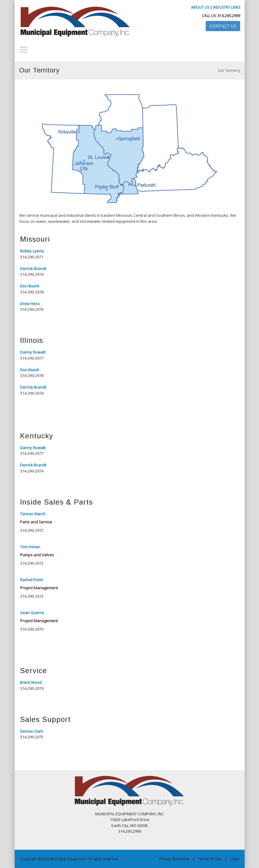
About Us (200, 7)
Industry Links (227, 7)
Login (235, 859)
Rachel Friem (32, 580)
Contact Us (223, 26)
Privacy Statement (174, 859)
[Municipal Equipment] (130, 790)
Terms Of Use (210, 859)
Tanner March (33, 514)
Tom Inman (30, 547)
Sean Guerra (32, 613)
